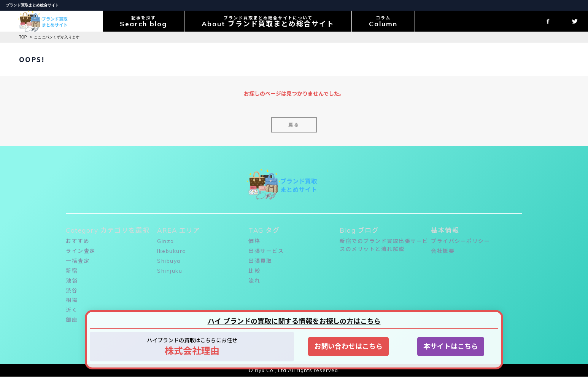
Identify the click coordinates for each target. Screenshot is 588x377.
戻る (294, 125)
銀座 (72, 320)
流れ (254, 281)
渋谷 (72, 291)
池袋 (72, 281)
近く (72, 310)
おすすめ (78, 241)
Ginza (166, 241)
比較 (254, 271)
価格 (254, 241)
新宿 (72, 271)
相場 (72, 300)
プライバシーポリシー (460, 241)
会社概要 (443, 251)
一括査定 (78, 261)
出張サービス (266, 251)
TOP (23, 37)
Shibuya (169, 261)
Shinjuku (170, 271)
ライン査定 (81, 251)
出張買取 (260, 261)
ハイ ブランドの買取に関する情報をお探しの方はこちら (294, 321)
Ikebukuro (172, 251)
